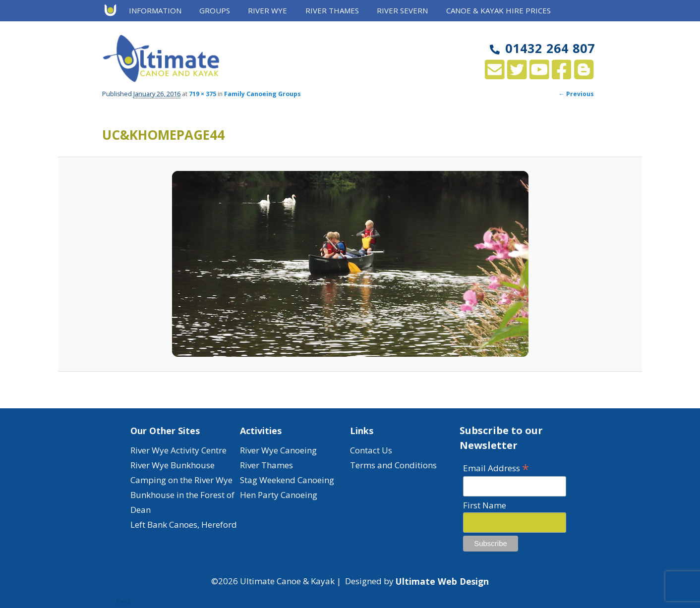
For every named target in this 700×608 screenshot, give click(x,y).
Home (114, 11)
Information (155, 10)
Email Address (496, 468)
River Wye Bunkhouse (173, 465)
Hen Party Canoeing (279, 495)
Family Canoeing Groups (262, 94)
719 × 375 (203, 94)
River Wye (267, 10)
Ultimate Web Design (442, 581)
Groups (215, 10)
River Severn (402, 10)
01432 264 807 (542, 48)
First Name (485, 505)
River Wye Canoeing (278, 450)
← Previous (576, 94)
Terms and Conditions (393, 465)
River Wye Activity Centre (178, 450)
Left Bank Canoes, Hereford (184, 525)
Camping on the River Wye (181, 480)
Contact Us (371, 450)
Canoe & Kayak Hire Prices (498, 10)
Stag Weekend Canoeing (287, 480)
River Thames (332, 10)
